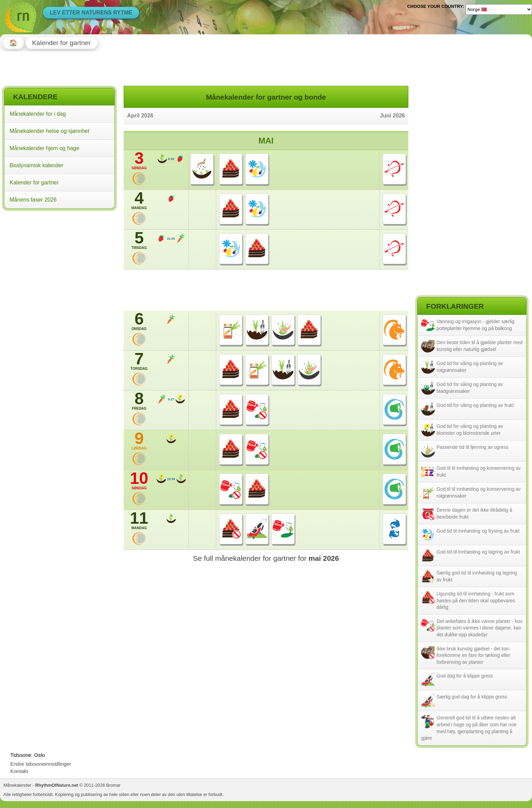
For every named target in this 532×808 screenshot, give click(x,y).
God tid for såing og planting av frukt (475, 405)
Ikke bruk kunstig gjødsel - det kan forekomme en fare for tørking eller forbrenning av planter (473, 655)
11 (139, 520)
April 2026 (140, 116)
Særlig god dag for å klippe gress (472, 697)
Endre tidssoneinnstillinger (41, 764)
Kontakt (19, 771)
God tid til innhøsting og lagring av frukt (478, 552)
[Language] (499, 9)
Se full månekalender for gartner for (266, 558)
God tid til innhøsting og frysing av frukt (478, 531)
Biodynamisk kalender (37, 165)
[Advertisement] (59, 257)
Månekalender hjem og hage (44, 148)
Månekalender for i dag (38, 114)
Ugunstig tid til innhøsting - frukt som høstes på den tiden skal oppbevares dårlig (476, 600)
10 (139, 480)
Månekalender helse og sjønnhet (49, 131)
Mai (266, 141)
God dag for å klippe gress (465, 676)
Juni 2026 (392, 116)
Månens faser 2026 (33, 200)
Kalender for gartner (34, 183)
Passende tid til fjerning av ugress (472, 447)
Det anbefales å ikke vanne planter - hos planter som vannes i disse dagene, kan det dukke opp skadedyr (480, 628)
